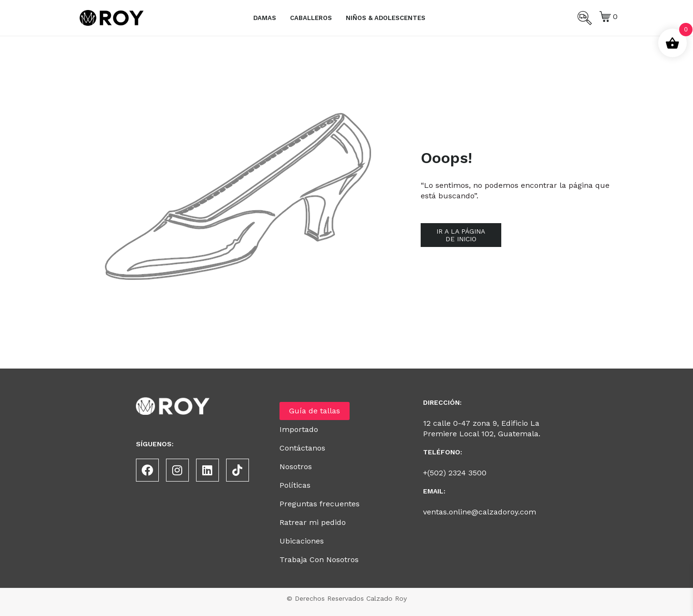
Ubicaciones (302, 541)
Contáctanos (302, 448)
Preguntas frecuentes (320, 504)
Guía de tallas (315, 411)
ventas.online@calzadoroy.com (480, 512)
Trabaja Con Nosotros (319, 560)
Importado (299, 429)
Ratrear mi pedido (313, 522)
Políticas (295, 485)
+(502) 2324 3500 (455, 473)
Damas (265, 18)
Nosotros (296, 467)
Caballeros (311, 18)
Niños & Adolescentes (386, 18)
